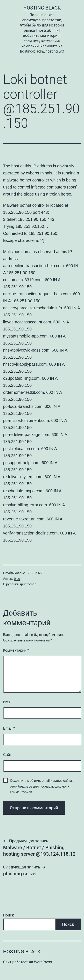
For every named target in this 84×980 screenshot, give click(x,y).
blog (17, 579)
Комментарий (16, 650)
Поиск (9, 915)
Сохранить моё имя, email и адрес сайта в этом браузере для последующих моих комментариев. (42, 786)
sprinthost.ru (29, 584)
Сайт (7, 755)
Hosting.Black (42, 8)
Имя (8, 702)
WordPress (43, 962)
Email (9, 728)
